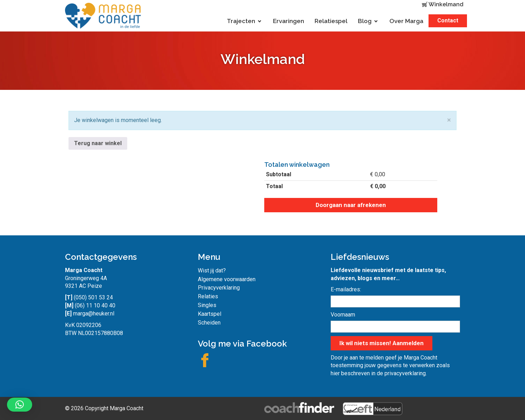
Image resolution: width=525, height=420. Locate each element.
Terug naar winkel (98, 143)
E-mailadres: (346, 289)
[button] (20, 405)
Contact (448, 20)
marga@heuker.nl (94, 314)
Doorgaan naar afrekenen (351, 205)
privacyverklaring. (406, 373)
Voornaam (343, 315)
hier (335, 373)
